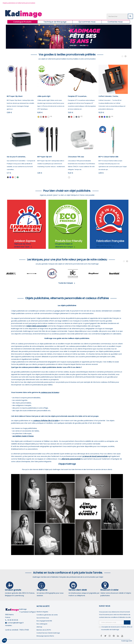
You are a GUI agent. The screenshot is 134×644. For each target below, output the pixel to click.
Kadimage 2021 (127, 641)
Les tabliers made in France (23, 436)
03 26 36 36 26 (13, 620)
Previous (122, 56)
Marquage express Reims (45, 636)
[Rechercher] (120, 16)
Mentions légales (42, 612)
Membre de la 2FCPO (44, 630)
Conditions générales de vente (47, 615)
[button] (4, 640)
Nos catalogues (42, 624)
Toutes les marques (67, 283)
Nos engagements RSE (44, 621)
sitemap (39, 627)
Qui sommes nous (43, 618)
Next (126, 56)
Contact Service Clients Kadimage (48, 633)
